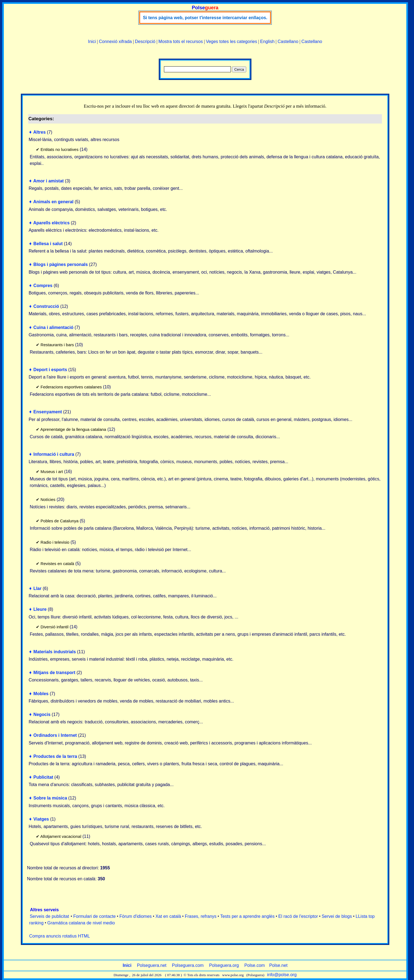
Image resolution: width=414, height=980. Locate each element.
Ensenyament (48, 412)
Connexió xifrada (115, 41)
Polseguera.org (224, 965)
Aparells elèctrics (51, 223)
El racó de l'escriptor (298, 916)
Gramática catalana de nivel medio (81, 923)
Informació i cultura (54, 454)
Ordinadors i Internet (55, 735)
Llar (37, 588)
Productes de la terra (55, 756)
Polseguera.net (152, 965)
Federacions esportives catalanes (71, 387)
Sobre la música (50, 798)
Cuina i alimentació (53, 327)
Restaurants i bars (57, 345)
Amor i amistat (48, 181)
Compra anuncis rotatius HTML (59, 936)
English (267, 41)
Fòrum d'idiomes (136, 916)
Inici (92, 41)
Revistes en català (57, 564)
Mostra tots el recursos (181, 41)
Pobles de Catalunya (59, 521)
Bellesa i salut (48, 244)
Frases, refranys (201, 916)
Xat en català (168, 916)
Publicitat (43, 777)
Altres (39, 132)
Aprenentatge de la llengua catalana (73, 429)
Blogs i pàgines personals (61, 264)
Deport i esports (50, 370)
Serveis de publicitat (49, 916)
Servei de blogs (337, 916)
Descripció (145, 41)
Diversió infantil (55, 627)
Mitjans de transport (54, 673)
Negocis (42, 714)
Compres (43, 286)
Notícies (48, 499)
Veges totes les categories (232, 41)
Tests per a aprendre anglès (247, 916)
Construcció (46, 306)
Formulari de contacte (94, 916)
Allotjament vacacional (61, 836)
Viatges (41, 819)
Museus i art (52, 472)
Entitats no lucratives (59, 149)
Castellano (288, 41)
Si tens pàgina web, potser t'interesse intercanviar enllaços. (205, 18)
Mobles (41, 694)
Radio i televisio (55, 542)
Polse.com (255, 965)
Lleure (40, 609)
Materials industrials (55, 652)
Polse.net (278, 965)
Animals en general (53, 202)
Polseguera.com (188, 965)
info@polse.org (282, 975)
